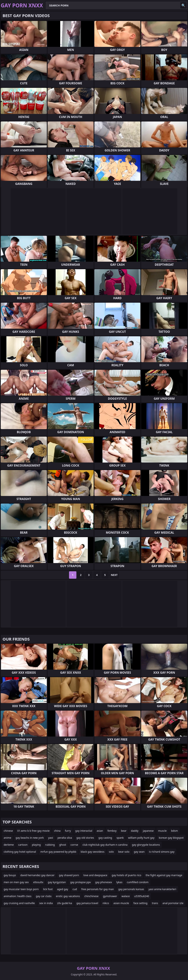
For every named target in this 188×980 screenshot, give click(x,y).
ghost (63, 845)
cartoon (23, 845)
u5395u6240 (142, 896)
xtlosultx (38, 882)
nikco (106, 903)
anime (7, 838)
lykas (119, 882)
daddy (135, 831)
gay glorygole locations (146, 845)
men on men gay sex (16, 882)
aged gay (63, 889)
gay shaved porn (69, 875)
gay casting (105, 838)
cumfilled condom (138, 882)
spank (120, 838)
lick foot (48, 889)
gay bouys (10, 875)
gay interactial (84, 831)
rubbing (50, 845)
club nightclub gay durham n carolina (105, 845)
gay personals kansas (131, 889)
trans (155, 903)
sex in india (46, 903)
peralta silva (65, 838)
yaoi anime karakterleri (162, 889)
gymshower (110, 896)
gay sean (139, 852)
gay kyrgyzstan (57, 882)
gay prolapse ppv (80, 882)
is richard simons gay (162, 852)
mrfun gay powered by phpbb (58, 852)
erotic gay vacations (68, 896)
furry (68, 831)
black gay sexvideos (92, 852)
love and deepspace (95, 875)
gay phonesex (104, 882)
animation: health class (18, 896)
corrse (74, 845)
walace (126, 896)
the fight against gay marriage (164, 875)
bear (124, 831)
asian (100, 831)
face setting (141, 903)
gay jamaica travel (87, 903)
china (57, 831)
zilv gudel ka (65, 903)
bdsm (175, 831)
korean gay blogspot (171, 838)
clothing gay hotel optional (20, 852)
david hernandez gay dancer (37, 875)
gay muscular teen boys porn (21, 889)
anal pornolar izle (173, 903)
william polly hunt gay (141, 838)
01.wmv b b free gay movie (33, 831)
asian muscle (121, 903)
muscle (162, 831)
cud (75, 889)
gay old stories (85, 838)
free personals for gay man (98, 889)
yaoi (51, 838)
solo (111, 852)
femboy (112, 831)
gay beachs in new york (30, 838)
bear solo (124, 852)
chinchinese (91, 896)
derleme (9, 845)
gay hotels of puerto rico (126, 875)
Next (114, 575)
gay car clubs (44, 896)
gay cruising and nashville (19, 903)
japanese (148, 831)
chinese (8, 831)
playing (36, 845)
